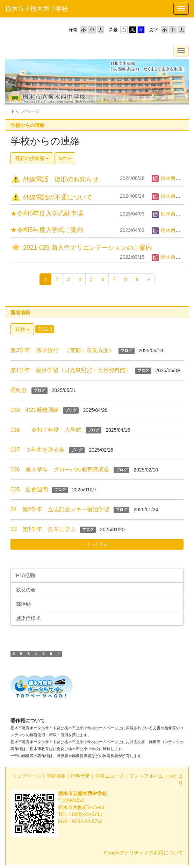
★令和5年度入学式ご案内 (47, 230)
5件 (65, 158)
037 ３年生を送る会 (38, 450)
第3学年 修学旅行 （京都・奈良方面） (62, 350)
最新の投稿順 (32, 158)
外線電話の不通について (51, 197)
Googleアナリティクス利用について (143, 853)
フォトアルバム (146, 776)
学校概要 (56, 776)
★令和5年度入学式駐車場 (47, 213)
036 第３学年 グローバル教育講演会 (60, 470)
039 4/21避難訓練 (35, 410)
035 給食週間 (29, 489)
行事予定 (80, 776)
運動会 (19, 390)
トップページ (27, 776)
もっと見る (97, 544)
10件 (22, 329)
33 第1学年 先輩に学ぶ (43, 529)
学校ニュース (110, 776)
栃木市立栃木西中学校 (37, 9)
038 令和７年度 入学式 (46, 430)
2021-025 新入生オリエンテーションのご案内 (81, 248)
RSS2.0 (45, 329)
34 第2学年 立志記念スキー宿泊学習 (60, 509)
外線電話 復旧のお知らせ (55, 179)
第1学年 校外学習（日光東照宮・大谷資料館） (71, 370)
